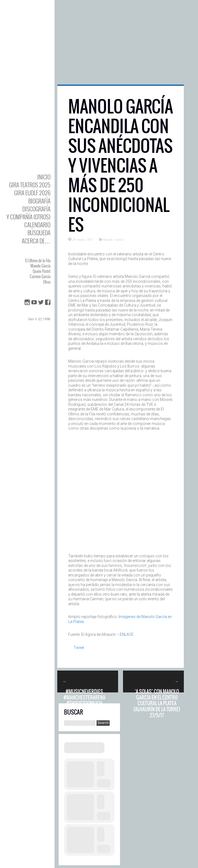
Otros (47, 282)
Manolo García (40, 266)
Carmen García (40, 276)
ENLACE (127, 634)
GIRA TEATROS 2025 (30, 185)
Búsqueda (39, 233)
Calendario (37, 225)
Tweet (79, 648)
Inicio (44, 177)
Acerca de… (36, 241)
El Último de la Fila (38, 260)
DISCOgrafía (36, 209)
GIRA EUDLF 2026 (32, 193)
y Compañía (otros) (28, 217)
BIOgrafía (39, 201)
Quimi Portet (42, 271)
